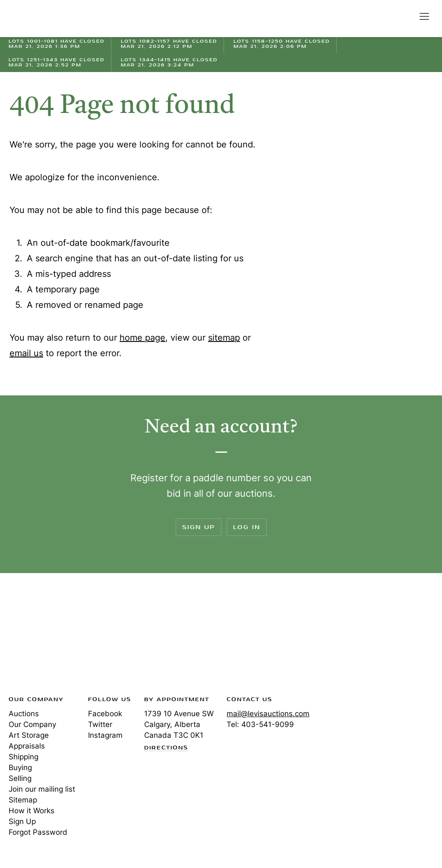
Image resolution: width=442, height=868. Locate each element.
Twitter (100, 724)
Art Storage (29, 735)
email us (26, 353)
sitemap (224, 338)
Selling (20, 778)
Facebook (105, 714)
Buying (20, 768)
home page (142, 338)
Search (406, 16)
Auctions (24, 714)
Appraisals (27, 746)
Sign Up (199, 527)
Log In (247, 527)
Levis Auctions (39, 19)
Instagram (105, 735)
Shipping (24, 757)
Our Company (32, 724)
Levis (37, 637)
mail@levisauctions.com (268, 714)
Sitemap (23, 800)
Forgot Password (38, 832)
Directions (166, 748)
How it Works (32, 811)
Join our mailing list (42, 789)
